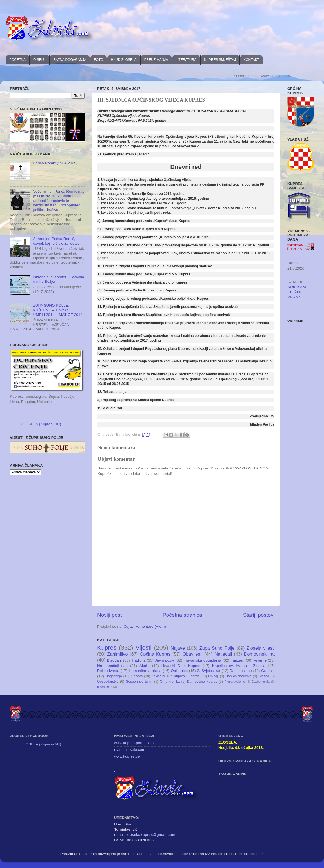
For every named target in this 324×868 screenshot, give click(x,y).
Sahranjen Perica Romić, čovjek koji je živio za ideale (56, 241)
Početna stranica (182, 615)
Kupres (107, 648)
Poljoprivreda (108, 671)
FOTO (98, 60)
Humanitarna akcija (145, 671)
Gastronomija (261, 682)
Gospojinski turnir (139, 682)
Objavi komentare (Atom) (145, 626)
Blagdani (114, 660)
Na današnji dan (112, 666)
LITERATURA (186, 60)
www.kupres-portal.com (134, 743)
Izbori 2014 (105, 687)
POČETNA (17, 60)
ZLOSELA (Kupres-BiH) (41, 424)
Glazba (264, 676)
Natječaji (223, 654)
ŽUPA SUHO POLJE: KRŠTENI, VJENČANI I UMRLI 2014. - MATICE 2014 (58, 310)
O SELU (39, 60)
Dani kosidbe (241, 671)
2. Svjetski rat (209, 671)
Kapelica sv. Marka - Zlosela (239, 666)
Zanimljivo (118, 654)
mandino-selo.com (130, 750)
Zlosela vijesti (261, 648)
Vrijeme (260, 660)
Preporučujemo (235, 682)
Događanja (114, 676)
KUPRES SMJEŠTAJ (220, 60)
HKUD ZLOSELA (124, 60)
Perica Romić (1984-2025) (55, 163)
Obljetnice (179, 671)
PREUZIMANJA (156, 60)
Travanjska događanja (202, 660)
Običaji (213, 676)
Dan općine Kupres (202, 682)
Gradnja (268, 671)
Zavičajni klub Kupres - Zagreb (176, 676)
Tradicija (138, 660)
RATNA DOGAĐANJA (70, 60)
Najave (178, 648)
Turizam (238, 660)
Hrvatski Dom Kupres (181, 666)
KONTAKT (251, 60)
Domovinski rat (259, 654)
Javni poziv (165, 660)
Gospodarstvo (108, 682)
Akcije (145, 666)
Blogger (256, 854)
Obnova (137, 676)
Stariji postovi (259, 615)
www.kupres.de (127, 756)
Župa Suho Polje (217, 648)
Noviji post (109, 615)
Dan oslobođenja (238, 676)
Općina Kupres (155, 654)
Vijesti (144, 648)
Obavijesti (193, 654)
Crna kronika (170, 682)
